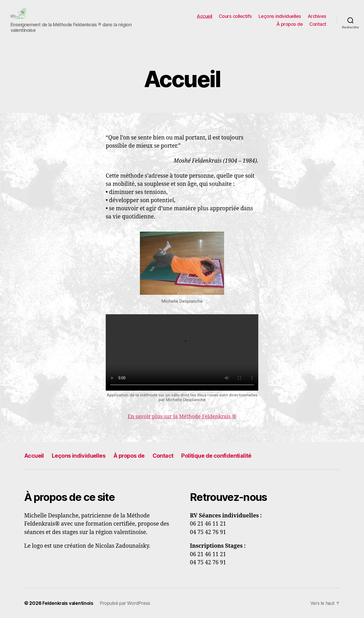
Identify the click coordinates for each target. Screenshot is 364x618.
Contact (318, 24)
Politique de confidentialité (234, 455)
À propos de (290, 24)
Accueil (204, 16)
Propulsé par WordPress (126, 603)
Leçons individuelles (280, 16)
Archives (317, 16)
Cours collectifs (235, 16)
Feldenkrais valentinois (69, 603)
